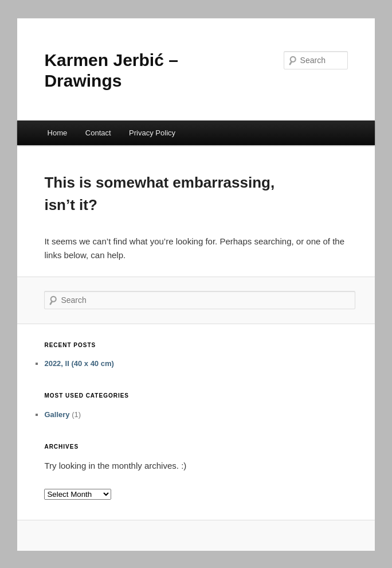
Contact (98, 133)
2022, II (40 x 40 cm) (79, 363)
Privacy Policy (152, 133)
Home (58, 133)
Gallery (57, 415)
